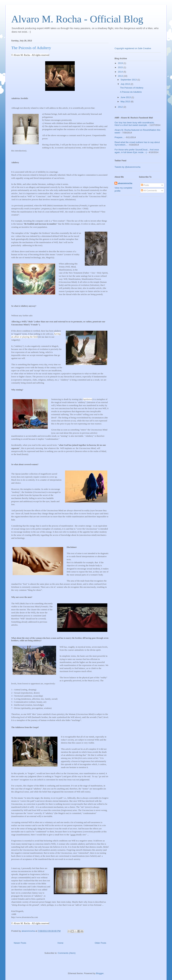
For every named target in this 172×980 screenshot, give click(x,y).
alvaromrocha (125, 183)
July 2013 (126, 84)
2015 (121, 67)
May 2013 (126, 102)
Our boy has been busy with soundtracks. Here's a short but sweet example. (135, 124)
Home (61, 943)
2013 (121, 76)
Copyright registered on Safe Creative (133, 48)
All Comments (149, 190)
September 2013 (129, 80)
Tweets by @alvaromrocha (127, 167)
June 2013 (126, 97)
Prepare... (119, 137)
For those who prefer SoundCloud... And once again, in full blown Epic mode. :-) (137, 151)
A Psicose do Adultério (131, 92)
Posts (145, 185)
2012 (121, 107)
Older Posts (100, 943)
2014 (121, 72)
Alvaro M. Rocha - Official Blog (77, 19)
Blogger (100, 973)
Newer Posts (20, 943)
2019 (121, 63)
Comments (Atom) (67, 953)
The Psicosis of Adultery (31, 48)
